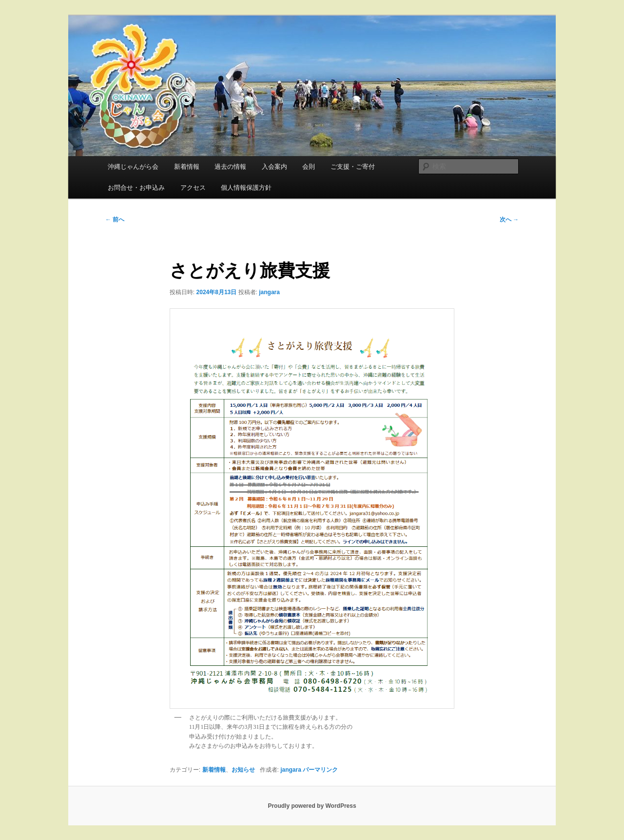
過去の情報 (230, 167)
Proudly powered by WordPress (312, 806)
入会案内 (274, 167)
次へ (509, 220)
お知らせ (243, 770)
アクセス (193, 188)
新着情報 (187, 167)
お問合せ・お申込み (136, 188)
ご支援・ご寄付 (353, 167)
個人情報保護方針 (246, 188)
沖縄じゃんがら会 (133, 167)
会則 (309, 167)
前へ (115, 220)
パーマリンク (320, 770)
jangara (269, 292)
